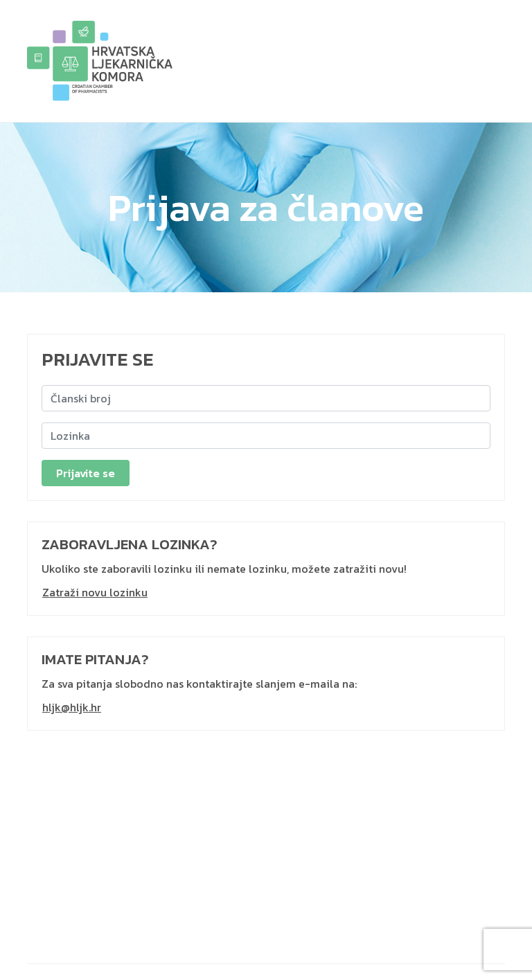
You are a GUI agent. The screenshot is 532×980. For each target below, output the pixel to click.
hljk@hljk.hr (72, 707)
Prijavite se (86, 473)
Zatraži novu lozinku (95, 592)
